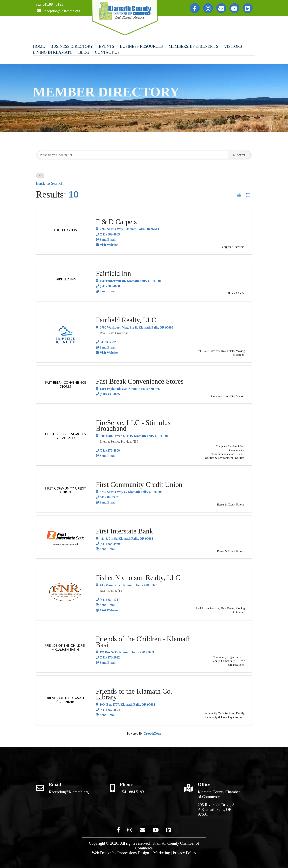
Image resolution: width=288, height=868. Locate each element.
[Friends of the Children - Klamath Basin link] (65, 648)
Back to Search (50, 183)
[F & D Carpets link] (65, 230)
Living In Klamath (53, 52)
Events (106, 46)
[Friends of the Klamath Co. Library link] (65, 700)
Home (39, 46)
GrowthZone (152, 733)
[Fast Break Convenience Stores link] (65, 385)
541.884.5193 (50, 5)
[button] (239, 195)
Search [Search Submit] (239, 155)
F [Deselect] (40, 176)
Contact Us (107, 52)
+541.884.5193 (132, 792)
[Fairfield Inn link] (65, 279)
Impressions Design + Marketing (144, 853)
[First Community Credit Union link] (65, 490)
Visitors (233, 46)
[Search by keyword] (133, 155)
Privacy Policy (184, 853)
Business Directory (72, 46)
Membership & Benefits (193, 46)
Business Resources (141, 46)
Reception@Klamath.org (58, 11)
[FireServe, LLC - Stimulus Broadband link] (65, 436)
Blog (84, 52)
